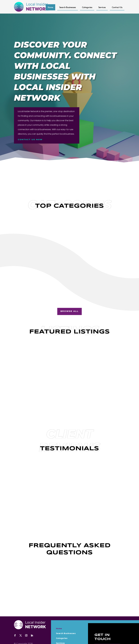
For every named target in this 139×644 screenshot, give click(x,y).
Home (50, 7)
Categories (87, 7)
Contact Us (117, 7)
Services (102, 7)
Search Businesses (68, 7)
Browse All (69, 298)
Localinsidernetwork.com (28, 634)
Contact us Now (31, 140)
